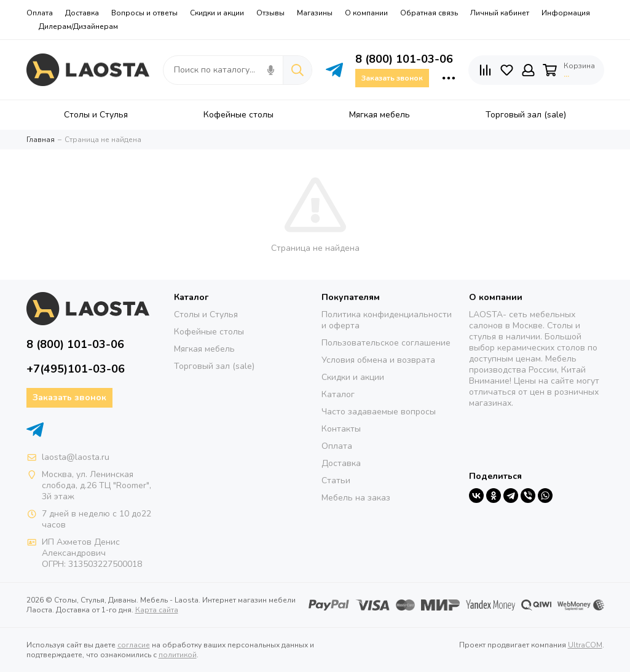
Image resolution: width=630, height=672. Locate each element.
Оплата (40, 13)
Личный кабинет (500, 13)
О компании (366, 13)
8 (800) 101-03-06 (404, 59)
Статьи (336, 480)
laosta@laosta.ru (76, 457)
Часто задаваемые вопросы (379, 412)
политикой (178, 655)
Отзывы (270, 13)
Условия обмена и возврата (378, 360)
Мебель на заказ (356, 498)
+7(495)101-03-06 (76, 369)
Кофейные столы (209, 332)
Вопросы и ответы (144, 13)
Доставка (82, 13)
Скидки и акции (217, 13)
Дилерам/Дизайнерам (78, 26)
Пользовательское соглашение (386, 343)
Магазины (315, 13)
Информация (566, 13)
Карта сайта (157, 610)
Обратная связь (429, 13)
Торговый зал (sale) (214, 366)
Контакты (341, 429)
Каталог (338, 394)
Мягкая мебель (204, 349)
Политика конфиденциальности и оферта (387, 320)
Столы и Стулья (206, 314)
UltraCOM (585, 645)
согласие (134, 645)
